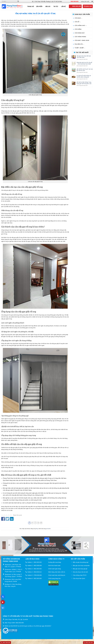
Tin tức (56, 6)
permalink (48, 529)
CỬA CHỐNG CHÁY (80, 25)
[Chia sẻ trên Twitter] (32, 523)
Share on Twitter (7, 519)
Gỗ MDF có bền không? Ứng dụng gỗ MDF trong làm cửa (84, 83)
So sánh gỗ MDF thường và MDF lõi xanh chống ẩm (84, 76)
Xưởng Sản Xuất (85, 1)
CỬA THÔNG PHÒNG (80, 37)
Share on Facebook (3, 519)
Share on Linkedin (12, 519)
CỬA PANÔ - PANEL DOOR (82, 40)
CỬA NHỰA (78, 18)
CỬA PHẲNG (78, 29)
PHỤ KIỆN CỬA (79, 44)
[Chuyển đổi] (82, 18)
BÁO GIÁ (48, 6)
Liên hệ (63, 6)
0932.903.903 (75, 1)
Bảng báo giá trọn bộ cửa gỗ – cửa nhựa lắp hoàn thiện (84, 63)
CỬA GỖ (77, 22)
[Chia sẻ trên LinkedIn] (41, 523)
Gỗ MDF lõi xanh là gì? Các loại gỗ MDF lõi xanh (85, 70)
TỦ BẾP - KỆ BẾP (79, 48)
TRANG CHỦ (31, 6)
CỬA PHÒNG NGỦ (80, 33)
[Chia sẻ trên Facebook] (29, 523)
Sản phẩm (40, 6)
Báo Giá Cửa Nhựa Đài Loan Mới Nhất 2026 (84, 57)
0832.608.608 (6, 643)
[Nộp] (18, 1)
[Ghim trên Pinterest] (38, 523)
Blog (37, 529)
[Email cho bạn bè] (35, 523)
